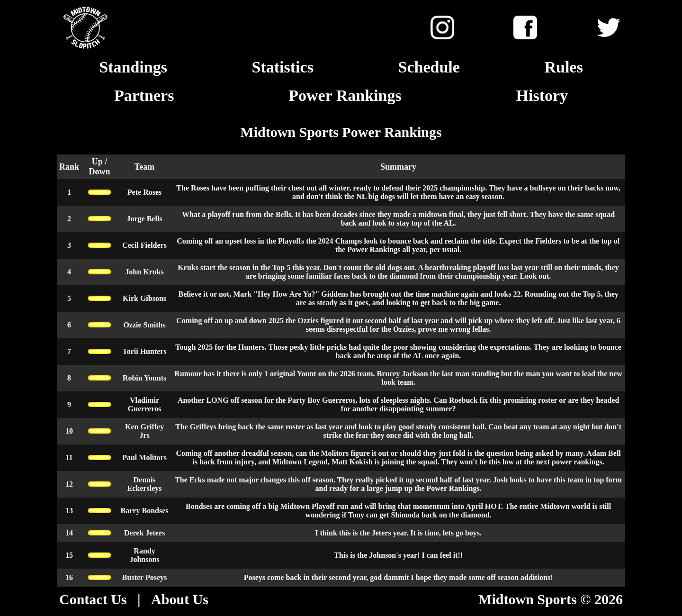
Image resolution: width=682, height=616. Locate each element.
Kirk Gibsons (144, 298)
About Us (180, 599)
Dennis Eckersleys (145, 484)
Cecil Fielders (144, 245)
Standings (133, 67)
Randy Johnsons (144, 555)
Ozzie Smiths (144, 325)
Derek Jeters (144, 533)
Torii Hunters (144, 351)
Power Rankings (345, 95)
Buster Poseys (144, 577)
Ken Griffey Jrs (144, 431)
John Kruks (144, 272)
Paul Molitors (144, 457)
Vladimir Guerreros (145, 404)
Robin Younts (144, 378)
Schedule (429, 67)
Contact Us (93, 599)
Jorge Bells (144, 219)
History (542, 95)
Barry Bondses (145, 511)
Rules (563, 67)
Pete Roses (144, 192)
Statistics (283, 67)
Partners (144, 95)
